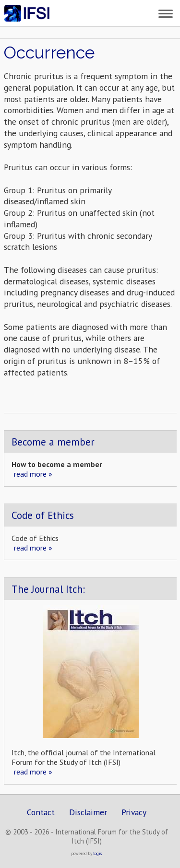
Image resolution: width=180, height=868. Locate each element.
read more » (33, 474)
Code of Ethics (43, 515)
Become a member (53, 442)
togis (97, 853)
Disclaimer (88, 812)
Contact (41, 812)
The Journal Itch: (48, 589)
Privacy (134, 812)
